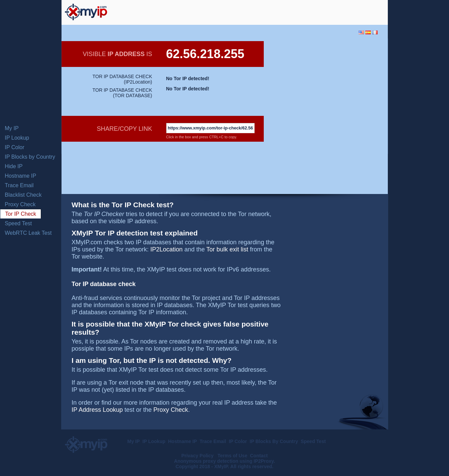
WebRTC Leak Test (28, 233)
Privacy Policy (198, 456)
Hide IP (14, 166)
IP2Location (138, 82)
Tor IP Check (21, 214)
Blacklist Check (23, 195)
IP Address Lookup (97, 410)
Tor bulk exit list (227, 249)
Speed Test (18, 223)
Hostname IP (20, 176)
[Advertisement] (305, 12)
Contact (259, 456)
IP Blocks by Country (30, 157)
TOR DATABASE (133, 95)
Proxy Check (20, 204)
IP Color (15, 147)
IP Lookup (17, 138)
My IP (12, 128)
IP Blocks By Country (274, 441)
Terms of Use (232, 456)
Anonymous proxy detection (206, 461)
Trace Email (19, 185)
